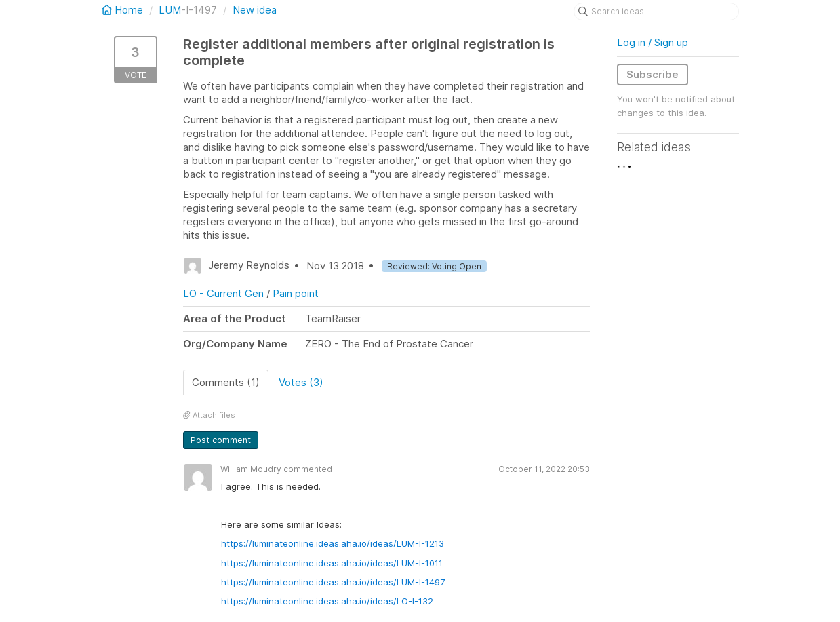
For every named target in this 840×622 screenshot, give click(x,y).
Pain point (296, 293)
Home (124, 10)
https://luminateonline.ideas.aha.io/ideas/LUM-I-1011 (332, 563)
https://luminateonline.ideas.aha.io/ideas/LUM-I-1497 (333, 582)
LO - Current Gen (223, 293)
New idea (255, 10)
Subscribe (653, 74)
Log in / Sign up (653, 42)
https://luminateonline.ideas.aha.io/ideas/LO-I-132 (327, 601)
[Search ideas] (656, 12)
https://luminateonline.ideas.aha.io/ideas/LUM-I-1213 (333, 543)
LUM (170, 10)
